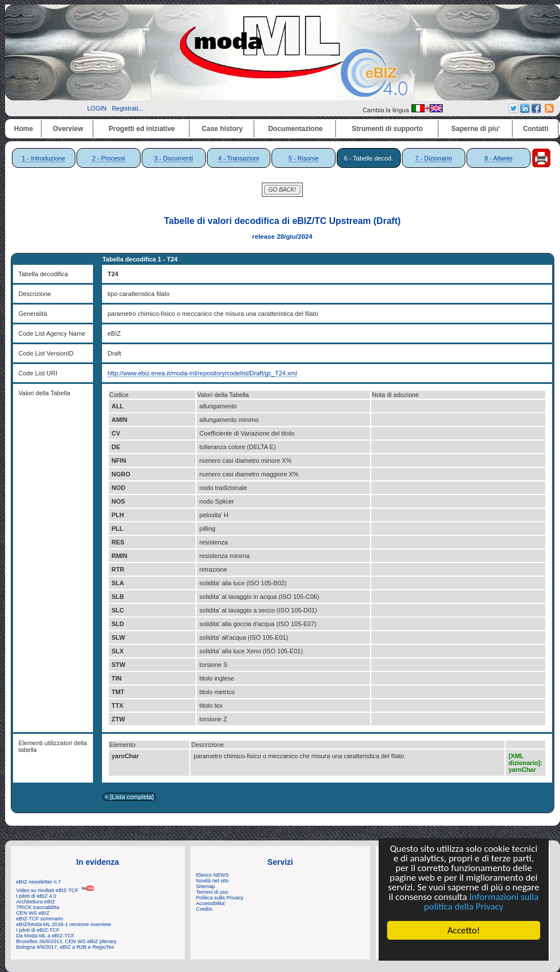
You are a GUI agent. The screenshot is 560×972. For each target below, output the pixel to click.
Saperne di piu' (476, 129)
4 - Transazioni (239, 158)
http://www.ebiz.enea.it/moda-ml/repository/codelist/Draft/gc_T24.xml (202, 373)
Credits (204, 909)
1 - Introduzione (44, 158)
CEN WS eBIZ (33, 913)
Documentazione (295, 129)
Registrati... (128, 108)
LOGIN (97, 108)
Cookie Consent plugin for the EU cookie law (464, 950)
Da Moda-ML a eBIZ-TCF (46, 936)
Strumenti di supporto (387, 129)
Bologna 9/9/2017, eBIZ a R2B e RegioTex (65, 947)
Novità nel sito (213, 881)
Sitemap (206, 886)
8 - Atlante (499, 158)
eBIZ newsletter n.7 (39, 882)
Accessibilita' (211, 903)
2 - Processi (108, 158)
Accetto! (464, 930)
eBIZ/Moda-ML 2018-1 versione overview (64, 924)
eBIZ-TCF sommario (40, 919)
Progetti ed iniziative (142, 129)
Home (24, 129)
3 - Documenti (173, 158)
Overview (68, 129)
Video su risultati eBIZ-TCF (56, 890)
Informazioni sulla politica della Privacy (481, 902)
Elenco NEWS (213, 875)
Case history (222, 129)
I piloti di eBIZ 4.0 (37, 896)
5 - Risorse (304, 158)
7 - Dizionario (433, 158)
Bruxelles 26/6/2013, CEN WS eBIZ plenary (67, 941)
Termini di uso (212, 892)
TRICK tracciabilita (38, 907)
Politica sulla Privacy (220, 898)
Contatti (535, 129)
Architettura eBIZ (36, 902)
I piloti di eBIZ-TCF (38, 930)
